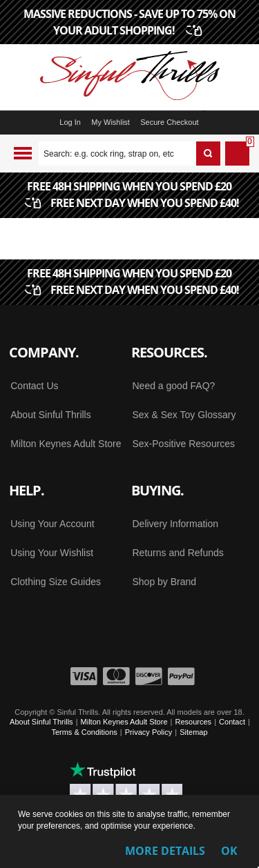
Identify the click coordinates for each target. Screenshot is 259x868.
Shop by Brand (165, 582)
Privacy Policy (148, 732)
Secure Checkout (169, 122)
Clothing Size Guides (56, 582)
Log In (70, 122)
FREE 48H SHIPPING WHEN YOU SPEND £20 (133, 196)
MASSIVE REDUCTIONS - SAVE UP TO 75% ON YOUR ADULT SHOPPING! (129, 22)
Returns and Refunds (178, 553)
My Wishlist (111, 122)
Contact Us (34, 386)
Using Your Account (52, 524)
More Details (165, 851)
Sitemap (193, 732)
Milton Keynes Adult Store (66, 444)
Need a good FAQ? (174, 386)
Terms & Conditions (84, 732)
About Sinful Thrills (50, 415)
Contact (232, 722)
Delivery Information (176, 524)
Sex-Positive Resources (184, 444)
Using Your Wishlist (52, 553)
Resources (194, 722)
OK (229, 851)
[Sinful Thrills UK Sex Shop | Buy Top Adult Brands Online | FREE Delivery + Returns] (129, 77)
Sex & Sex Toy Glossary (184, 415)
